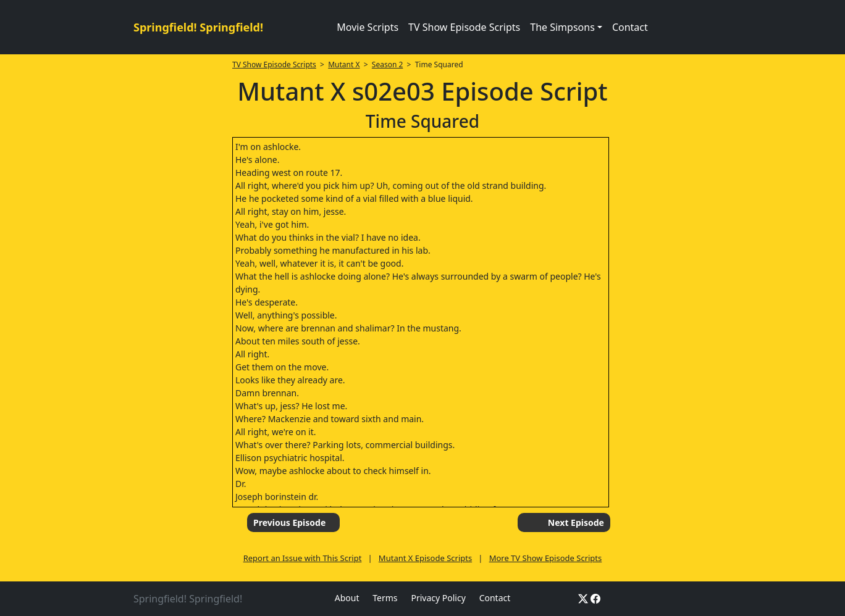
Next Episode (576, 522)
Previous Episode (289, 522)
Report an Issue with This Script (303, 558)
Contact (630, 27)
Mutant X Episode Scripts (425, 558)
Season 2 (388, 65)
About (347, 598)
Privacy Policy (438, 598)
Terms (385, 598)
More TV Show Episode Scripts (546, 558)
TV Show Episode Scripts (464, 27)
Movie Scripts (368, 27)
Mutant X (344, 65)
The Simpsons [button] (562, 27)
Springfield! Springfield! (198, 27)
